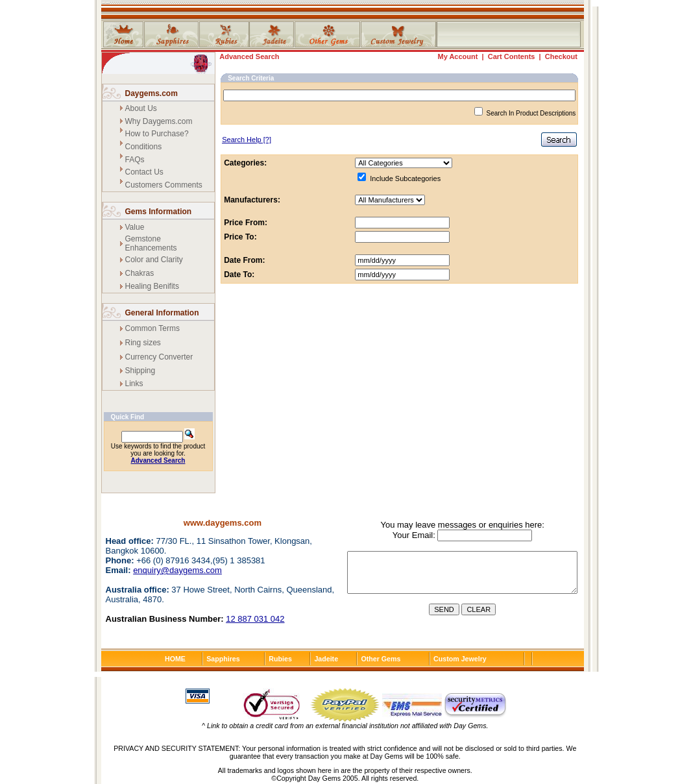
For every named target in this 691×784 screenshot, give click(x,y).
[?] (247, 140)
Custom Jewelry (460, 659)
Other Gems (381, 659)
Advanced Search (249, 56)
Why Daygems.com (159, 121)
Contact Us (144, 172)
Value (135, 227)
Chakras (140, 273)
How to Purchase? (157, 134)
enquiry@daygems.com (177, 570)
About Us (141, 108)
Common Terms (152, 328)
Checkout (561, 56)
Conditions (144, 147)
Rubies (280, 659)
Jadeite (326, 659)
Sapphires (223, 659)
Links (134, 384)
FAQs (135, 160)
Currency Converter (159, 357)
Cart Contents (512, 56)
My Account (457, 56)
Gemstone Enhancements (151, 243)
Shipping (140, 371)
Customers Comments (164, 185)
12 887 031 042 (255, 619)
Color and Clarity (154, 260)
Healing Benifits (152, 286)
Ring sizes (143, 343)
